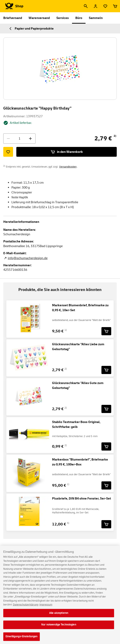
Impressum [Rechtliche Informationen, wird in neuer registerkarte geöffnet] (46, 608)
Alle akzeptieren (59, 616)
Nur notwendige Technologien (59, 628)
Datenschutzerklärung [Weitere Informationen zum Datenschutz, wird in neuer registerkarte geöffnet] (26, 608)
